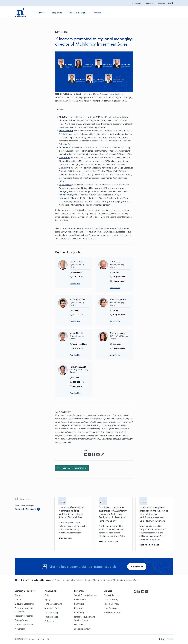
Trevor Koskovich (117, 94)
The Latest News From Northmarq (36, 580)
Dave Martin (65, 157)
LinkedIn (143, 592)
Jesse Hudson (65, 147)
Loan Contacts (110, 608)
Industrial (79, 608)
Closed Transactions (24, 625)
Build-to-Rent (80, 600)
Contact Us (109, 595)
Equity (47, 600)
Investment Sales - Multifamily (72, 468)
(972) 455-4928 (119, 314)
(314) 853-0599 (78, 386)
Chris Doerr (64, 117)
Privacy (162, 639)
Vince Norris (65, 168)
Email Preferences (112, 613)
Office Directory (111, 600)
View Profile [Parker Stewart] (75, 393)
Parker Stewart (66, 194)
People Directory (112, 604)
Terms (170, 639)
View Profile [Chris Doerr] (75, 283)
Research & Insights (78, 13)
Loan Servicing (51, 613)
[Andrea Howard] (119, 333)
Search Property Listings (85, 595)
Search (170, 3)
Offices (98, 13)
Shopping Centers (82, 629)
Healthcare (79, 604)
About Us (19, 595)
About (138, 3)
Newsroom (20, 629)
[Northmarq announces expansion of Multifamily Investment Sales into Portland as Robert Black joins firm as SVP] (114, 522)
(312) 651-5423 (78, 382)
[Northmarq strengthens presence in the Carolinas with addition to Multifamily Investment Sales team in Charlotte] (154, 524)
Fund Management (53, 604)
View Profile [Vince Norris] (75, 355)
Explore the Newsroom (26, 509)
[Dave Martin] (117, 261)
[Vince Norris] (76, 333)
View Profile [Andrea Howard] (115, 355)
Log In (130, 3)
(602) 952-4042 (78, 314)
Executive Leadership (24, 604)
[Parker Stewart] (78, 367)
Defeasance (50, 621)
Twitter (147, 592)
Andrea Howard (66, 131)
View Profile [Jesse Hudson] (75, 321)
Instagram (139, 592)
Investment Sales (52, 608)
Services (42, 13)
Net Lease (79, 625)
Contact (161, 3)
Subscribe (135, 566)
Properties (57, 13)
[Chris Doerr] (76, 261)
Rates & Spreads (22, 620)
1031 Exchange (51, 617)
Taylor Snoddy (65, 184)
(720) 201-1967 (119, 281)
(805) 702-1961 (78, 348)
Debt (47, 595)
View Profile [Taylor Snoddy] (115, 321)
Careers (149, 3)
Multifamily (79, 613)
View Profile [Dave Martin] (115, 287)
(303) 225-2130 (119, 276)
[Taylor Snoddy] (118, 299)
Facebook (135, 592)
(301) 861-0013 (78, 276)
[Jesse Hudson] (77, 299)
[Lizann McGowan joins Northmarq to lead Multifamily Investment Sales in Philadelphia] (73, 521)
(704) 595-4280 (119, 348)
